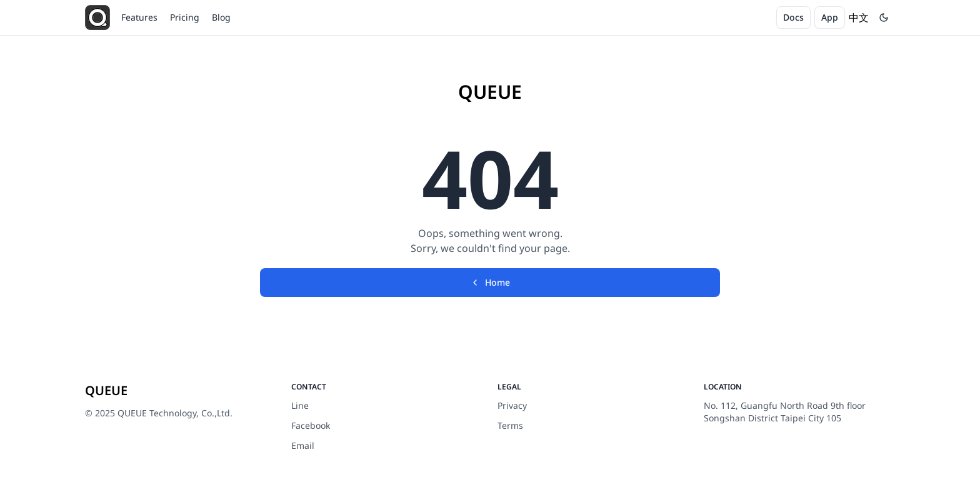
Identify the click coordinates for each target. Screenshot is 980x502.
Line (300, 405)
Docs (793, 17)
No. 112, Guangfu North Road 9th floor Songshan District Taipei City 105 (785, 412)
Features (139, 17)
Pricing (185, 17)
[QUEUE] (97, 18)
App (830, 17)
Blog (221, 17)
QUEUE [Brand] (490, 92)
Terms (510, 425)
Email (303, 445)
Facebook (311, 425)
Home (490, 282)
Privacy (512, 405)
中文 (859, 18)
